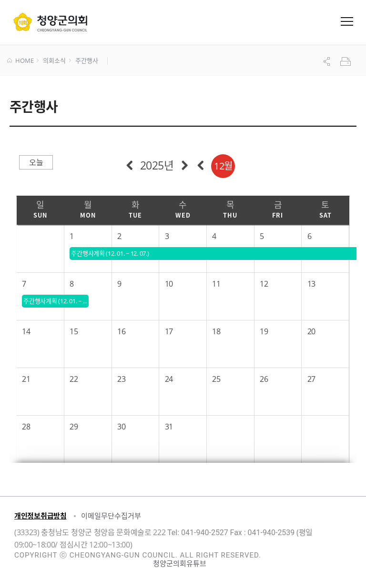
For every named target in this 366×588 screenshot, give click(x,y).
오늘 (36, 162)
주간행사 (86, 61)
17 (169, 331)
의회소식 (54, 61)
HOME (20, 61)
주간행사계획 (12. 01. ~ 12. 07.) (56, 301)
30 (121, 427)
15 (74, 331)
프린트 (346, 61)
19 (264, 331)
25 (216, 379)
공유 (328, 61)
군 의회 (50, 22)
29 (74, 427)
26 (264, 379)
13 (311, 284)
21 (26, 379)
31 (169, 427)
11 (216, 284)
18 (216, 331)
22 (74, 379)
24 (169, 379)
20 (311, 331)
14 (26, 331)
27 (311, 379)
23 (121, 379)
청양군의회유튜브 (180, 563)
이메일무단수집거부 (111, 516)
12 (264, 284)
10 (169, 284)
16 (121, 331)
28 (26, 427)
